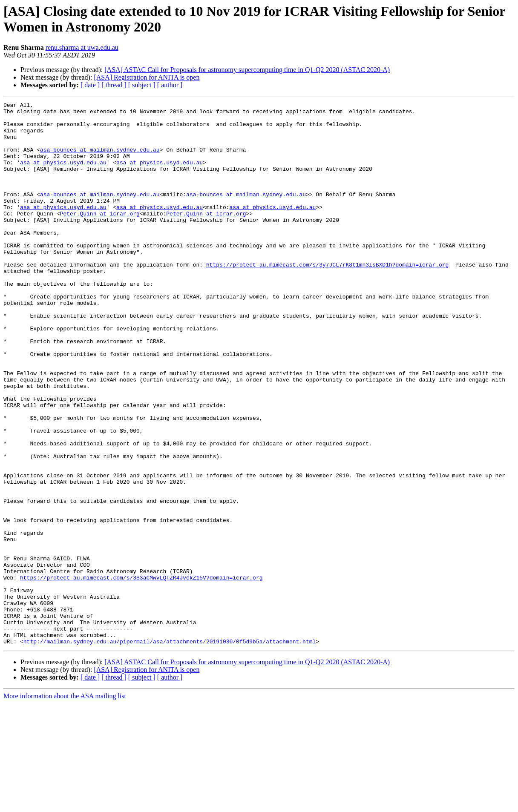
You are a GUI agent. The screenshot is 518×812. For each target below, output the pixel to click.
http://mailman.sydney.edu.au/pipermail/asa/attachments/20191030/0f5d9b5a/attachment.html (170, 750)
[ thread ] (114, 85)
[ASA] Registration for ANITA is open (147, 77)
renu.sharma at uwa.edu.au (82, 47)
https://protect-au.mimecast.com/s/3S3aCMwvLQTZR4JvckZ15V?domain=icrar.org (141, 673)
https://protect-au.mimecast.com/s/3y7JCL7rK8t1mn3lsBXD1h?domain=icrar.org (327, 298)
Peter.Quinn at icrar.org (100, 236)
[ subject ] (142, 85)
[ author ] (170, 85)
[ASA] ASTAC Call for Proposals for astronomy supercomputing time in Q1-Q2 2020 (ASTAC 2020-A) (247, 70)
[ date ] (90, 85)
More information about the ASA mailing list (65, 805)
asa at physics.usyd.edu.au (63, 175)
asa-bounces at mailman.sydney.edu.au (100, 160)
